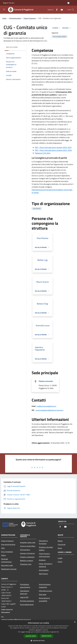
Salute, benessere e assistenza (46, 565)
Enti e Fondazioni (7, 552)
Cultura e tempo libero (28, 546)
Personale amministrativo (6, 560)
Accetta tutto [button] (31, 636)
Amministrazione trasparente (45, 586)
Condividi (57, 28)
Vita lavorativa (25, 550)
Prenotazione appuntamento (25, 586)
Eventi (60, 562)
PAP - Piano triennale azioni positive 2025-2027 (53, 147)
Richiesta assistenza (27, 601)
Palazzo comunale (46, 381)
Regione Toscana (9, 3)
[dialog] (38, 632)
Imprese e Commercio (27, 553)
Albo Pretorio (43, 574)
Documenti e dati (7, 565)
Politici (4, 555)
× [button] (75, 622)
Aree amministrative (8, 544)
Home (4, 18)
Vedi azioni (67, 28)
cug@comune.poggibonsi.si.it (46, 406)
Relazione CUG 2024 (43, 153)
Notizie (60, 541)
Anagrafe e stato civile (28, 542)
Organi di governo (30, 18)
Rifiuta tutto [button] (47, 636)
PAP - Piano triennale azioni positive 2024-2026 (53, 150)
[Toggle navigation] (4, 9)
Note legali (43, 594)
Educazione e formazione (43, 542)
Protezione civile (26, 564)
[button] (38, 641)
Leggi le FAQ (24, 597)
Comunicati (62, 544)
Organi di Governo (7, 541)
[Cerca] (73, 10)
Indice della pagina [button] (12, 47)
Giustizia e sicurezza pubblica (46, 549)
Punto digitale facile (27, 604)
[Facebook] (56, 10)
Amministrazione (15, 18)
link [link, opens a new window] (58, 632)
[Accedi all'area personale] (68, 3)
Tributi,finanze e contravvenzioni (44, 555)
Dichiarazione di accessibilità (44, 599)
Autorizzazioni (44, 570)
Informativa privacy (46, 591)
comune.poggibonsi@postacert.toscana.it (49, 410)
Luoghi (60, 558)
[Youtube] (61, 10)
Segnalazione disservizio (25, 592)
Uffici (3, 548)
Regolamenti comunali (9, 569)
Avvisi (60, 548)
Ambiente (42, 560)
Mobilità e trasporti (27, 561)
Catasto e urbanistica (27, 557)
